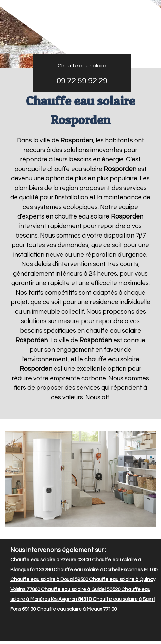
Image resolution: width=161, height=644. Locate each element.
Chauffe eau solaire (82, 66)
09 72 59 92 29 (82, 81)
